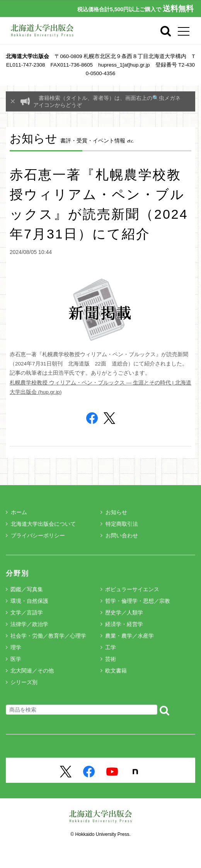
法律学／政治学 (29, 624)
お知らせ (114, 512)
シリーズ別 (24, 682)
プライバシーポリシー (35, 535)
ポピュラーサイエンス (132, 589)
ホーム (16, 512)
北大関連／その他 (32, 671)
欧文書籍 (116, 671)
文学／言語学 (27, 612)
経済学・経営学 (124, 624)
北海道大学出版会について (41, 524)
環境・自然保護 (29, 601)
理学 (16, 647)
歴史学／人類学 (124, 612)
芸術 (111, 659)
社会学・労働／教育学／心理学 (48, 636)
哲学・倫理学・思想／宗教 (138, 601)
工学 (111, 647)
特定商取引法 (119, 524)
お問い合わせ (119, 535)
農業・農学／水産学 (129, 636)
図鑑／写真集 (27, 589)
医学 (16, 659)
